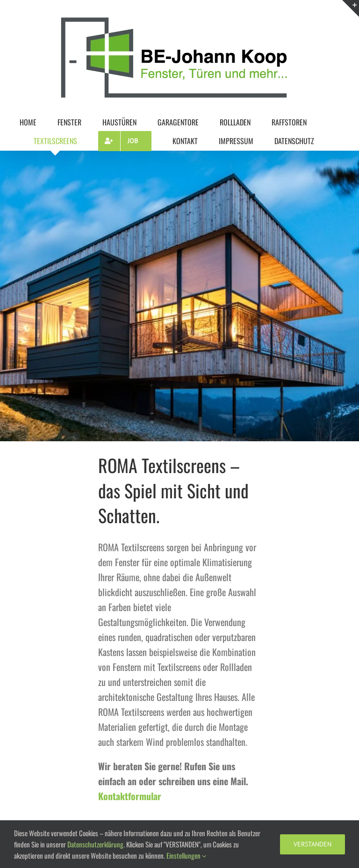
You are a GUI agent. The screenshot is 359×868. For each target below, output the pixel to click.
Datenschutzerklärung (95, 844)
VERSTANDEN (312, 844)
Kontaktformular (130, 796)
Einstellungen (187, 855)
